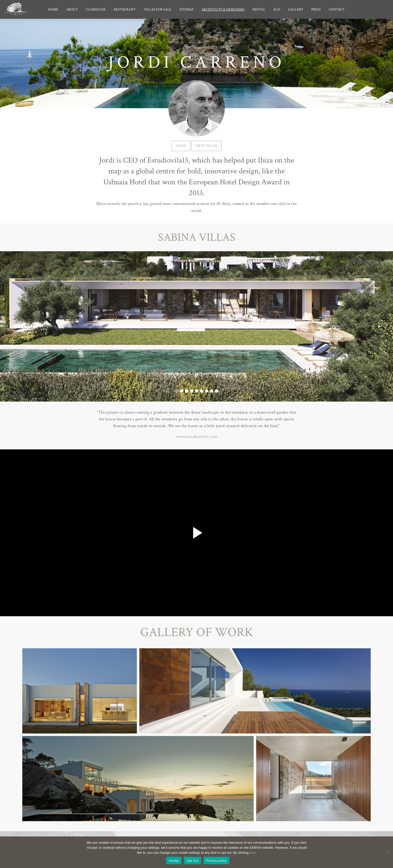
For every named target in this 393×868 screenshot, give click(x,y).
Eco (277, 10)
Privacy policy (216, 861)
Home (53, 10)
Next (379, 326)
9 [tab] (217, 391)
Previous (14, 326)
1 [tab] (176, 391)
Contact (337, 10)
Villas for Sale (158, 10)
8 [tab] (212, 391)
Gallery (296, 10)
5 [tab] (197, 391)
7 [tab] (207, 391)
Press (316, 10)
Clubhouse (96, 10)
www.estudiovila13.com (197, 437)
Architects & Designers (223, 10)
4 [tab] (191, 391)
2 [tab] (181, 391)
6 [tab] (202, 391)
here (253, 853)
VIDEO (181, 146)
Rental (259, 10)
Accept (174, 861)
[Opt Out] (387, 852)
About (72, 10)
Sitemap (186, 10)
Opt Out (192, 861)
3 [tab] (186, 391)
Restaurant (125, 10)
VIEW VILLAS (207, 146)
